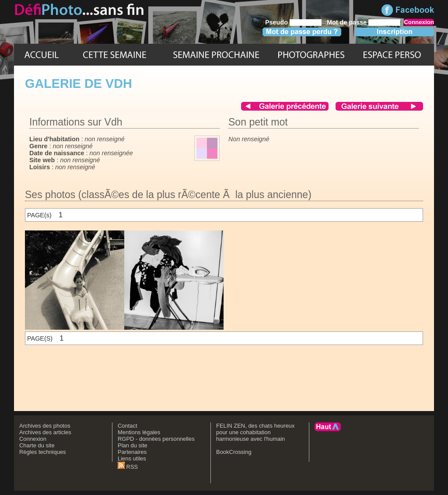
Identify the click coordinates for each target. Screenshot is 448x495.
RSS (128, 467)
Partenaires (132, 452)
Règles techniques (43, 452)
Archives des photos (45, 426)
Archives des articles (45, 432)
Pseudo (276, 22)
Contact (128, 426)
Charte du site (37, 445)
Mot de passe (347, 22)
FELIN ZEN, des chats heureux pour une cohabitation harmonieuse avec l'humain (255, 432)
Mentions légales (139, 432)
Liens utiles (132, 458)
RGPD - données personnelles (156, 439)
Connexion (33, 439)
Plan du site (133, 445)
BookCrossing (234, 452)
